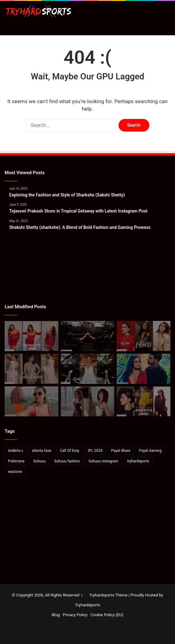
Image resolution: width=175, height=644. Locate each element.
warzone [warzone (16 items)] (15, 472)
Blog (56, 615)
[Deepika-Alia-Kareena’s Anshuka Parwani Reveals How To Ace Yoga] (144, 336)
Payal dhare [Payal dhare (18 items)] (121, 451)
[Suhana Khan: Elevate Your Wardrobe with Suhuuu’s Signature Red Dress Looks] (31, 336)
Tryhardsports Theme (108, 595)
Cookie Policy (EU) (107, 615)
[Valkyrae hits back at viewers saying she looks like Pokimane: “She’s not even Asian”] (88, 402)
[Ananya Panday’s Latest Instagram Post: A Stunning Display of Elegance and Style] (144, 402)
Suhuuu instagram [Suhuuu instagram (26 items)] (104, 461)
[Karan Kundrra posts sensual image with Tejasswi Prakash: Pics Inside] (144, 369)
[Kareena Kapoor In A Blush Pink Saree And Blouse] (31, 369)
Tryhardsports (87, 605)
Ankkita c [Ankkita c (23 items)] (16, 451)
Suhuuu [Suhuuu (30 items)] (39, 461)
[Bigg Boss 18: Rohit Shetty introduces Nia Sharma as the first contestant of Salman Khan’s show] (88, 369)
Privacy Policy (75, 615)
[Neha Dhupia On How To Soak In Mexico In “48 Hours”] (31, 402)
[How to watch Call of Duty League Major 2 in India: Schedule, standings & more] (88, 336)
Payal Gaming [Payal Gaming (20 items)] (150, 451)
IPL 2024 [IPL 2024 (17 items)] (95, 451)
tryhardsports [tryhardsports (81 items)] (138, 461)
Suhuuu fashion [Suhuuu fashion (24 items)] (67, 461)
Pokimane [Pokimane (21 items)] (16, 461)
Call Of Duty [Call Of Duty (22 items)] (70, 451)
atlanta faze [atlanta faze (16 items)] (42, 451)
